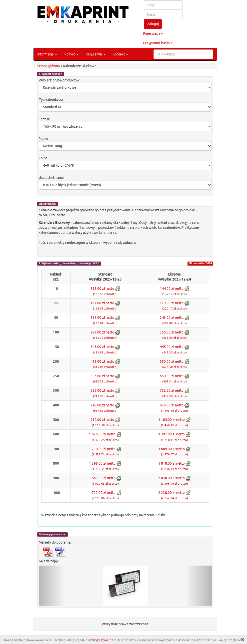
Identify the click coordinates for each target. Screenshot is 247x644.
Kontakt (120, 54)
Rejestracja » (153, 33)
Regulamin (95, 54)
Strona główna (48, 66)
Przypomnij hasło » (158, 43)
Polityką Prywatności (103, 640)
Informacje (47, 54)
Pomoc (71, 54)
